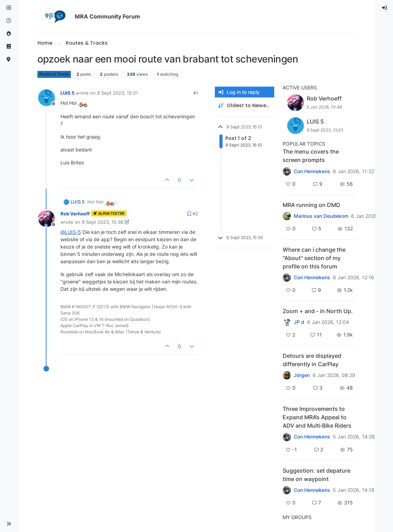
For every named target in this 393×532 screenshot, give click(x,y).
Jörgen (302, 375)
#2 (195, 214)
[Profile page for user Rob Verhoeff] (46, 219)
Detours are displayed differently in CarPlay (312, 360)
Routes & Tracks (54, 74)
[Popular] (9, 34)
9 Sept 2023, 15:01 (118, 93)
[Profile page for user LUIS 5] (46, 98)
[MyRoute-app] (9, 60)
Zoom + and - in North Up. (318, 311)
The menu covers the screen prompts (311, 156)
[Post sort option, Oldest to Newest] (245, 106)
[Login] (385, 8)
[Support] (9, 47)
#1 (196, 93)
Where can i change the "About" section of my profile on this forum (314, 258)
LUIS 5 (67, 93)
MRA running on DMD (311, 205)
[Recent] (9, 21)
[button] (9, 524)
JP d (299, 322)
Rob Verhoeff (75, 214)
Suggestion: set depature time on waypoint (316, 475)
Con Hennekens (312, 171)
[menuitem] (385, 8)
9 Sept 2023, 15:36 (103, 222)
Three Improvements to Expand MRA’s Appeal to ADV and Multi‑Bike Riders (317, 417)
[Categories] (9, 8)
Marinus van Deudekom (321, 216)
